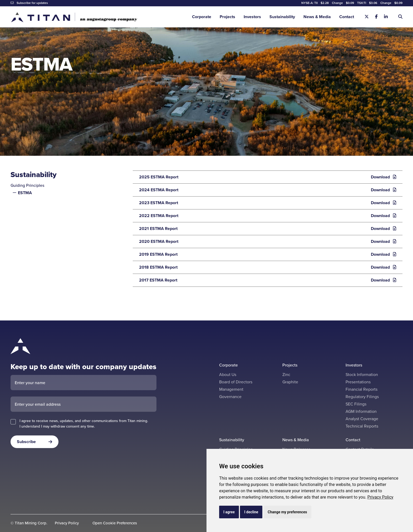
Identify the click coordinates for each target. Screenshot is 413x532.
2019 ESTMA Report (266, 254)
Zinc (286, 375)
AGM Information (361, 411)
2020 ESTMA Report (266, 242)
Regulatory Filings (362, 397)
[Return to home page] (74, 17)
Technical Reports (362, 426)
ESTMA (25, 193)
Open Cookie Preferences (115, 523)
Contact (347, 17)
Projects (227, 17)
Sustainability (282, 17)
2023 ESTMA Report (266, 203)
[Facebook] (376, 17)
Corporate (202, 17)
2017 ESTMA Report (266, 280)
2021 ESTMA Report (266, 229)
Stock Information (362, 375)
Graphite (290, 382)
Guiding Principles (27, 185)
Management (231, 389)
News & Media (317, 17)
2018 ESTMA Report (266, 267)
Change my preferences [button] (287, 512)
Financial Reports (362, 389)
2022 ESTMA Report (266, 216)
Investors (252, 17)
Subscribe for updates (29, 3)
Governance (230, 397)
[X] (367, 17)
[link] (380, 497)
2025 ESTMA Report (266, 177)
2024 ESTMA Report (266, 190)
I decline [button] (251, 512)
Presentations (358, 382)
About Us (228, 375)
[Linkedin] (386, 17)
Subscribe (26, 442)
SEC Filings (356, 404)
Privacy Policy (380, 497)
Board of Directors (236, 382)
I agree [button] (229, 512)
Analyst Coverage (362, 419)
